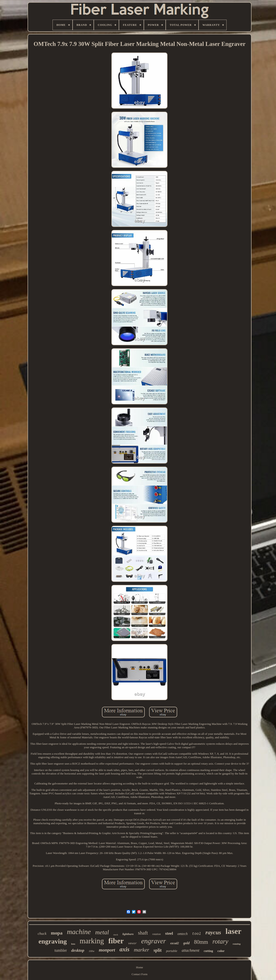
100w (92, 951)
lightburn (128, 934)
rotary (220, 941)
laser (233, 931)
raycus (213, 932)
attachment (191, 950)
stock (116, 935)
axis (125, 949)
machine (79, 932)
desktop (78, 950)
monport (107, 950)
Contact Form (140, 974)
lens (73, 944)
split (158, 950)
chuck (42, 934)
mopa (57, 933)
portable (172, 951)
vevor (132, 943)
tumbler (61, 950)
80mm (201, 942)
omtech (182, 934)
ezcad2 (175, 943)
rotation (156, 934)
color (221, 951)
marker (142, 950)
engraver (154, 941)
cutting (208, 951)
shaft (143, 933)
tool (197, 934)
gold (186, 943)
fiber (116, 941)
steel (169, 933)
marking (92, 941)
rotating (237, 944)
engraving (53, 941)
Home (140, 967)
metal (102, 932)
